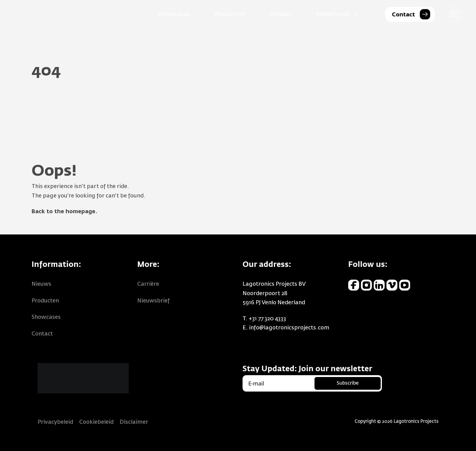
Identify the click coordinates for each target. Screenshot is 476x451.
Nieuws (281, 14)
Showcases (174, 14)
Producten (230, 14)
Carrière (148, 284)
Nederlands (333, 14)
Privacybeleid (55, 422)
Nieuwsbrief (153, 301)
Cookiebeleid (96, 422)
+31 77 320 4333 (267, 319)
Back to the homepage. (65, 212)
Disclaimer (134, 422)
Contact (42, 334)
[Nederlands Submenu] (356, 14)
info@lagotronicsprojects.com (289, 328)
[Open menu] (455, 14)
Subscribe (348, 383)
